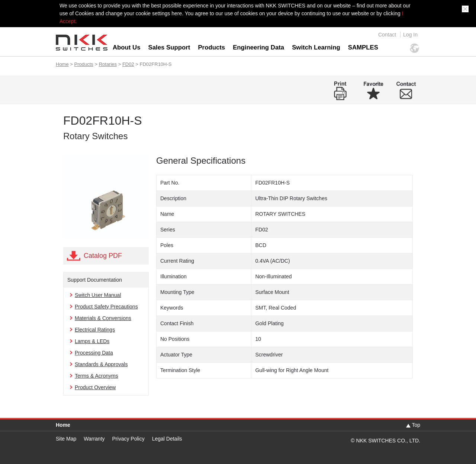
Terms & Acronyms (97, 376)
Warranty (94, 439)
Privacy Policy (128, 439)
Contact (387, 35)
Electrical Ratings (95, 330)
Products (211, 47)
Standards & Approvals (101, 364)
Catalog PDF (103, 256)
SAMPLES (363, 47)
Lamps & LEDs (92, 341)
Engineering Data (258, 47)
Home (62, 64)
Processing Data (94, 353)
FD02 (128, 64)
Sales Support (169, 47)
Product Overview (95, 387)
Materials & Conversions (103, 318)
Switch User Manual (98, 295)
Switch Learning (316, 47)
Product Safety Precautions (106, 307)
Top (416, 425)
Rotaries (108, 64)
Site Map (66, 439)
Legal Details (167, 439)
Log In (410, 35)
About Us (127, 47)
